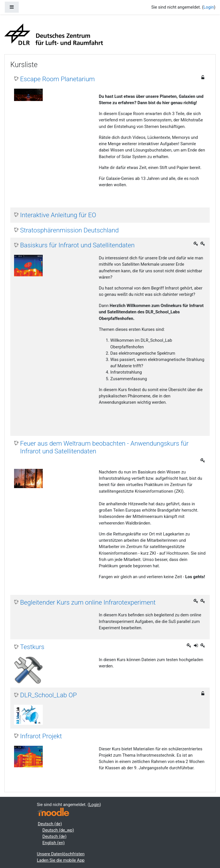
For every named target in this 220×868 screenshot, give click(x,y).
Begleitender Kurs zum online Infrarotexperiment (88, 602)
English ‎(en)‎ (54, 843)
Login (209, 7)
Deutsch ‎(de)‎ (50, 824)
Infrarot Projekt (41, 736)
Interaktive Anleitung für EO (58, 215)
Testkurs (32, 647)
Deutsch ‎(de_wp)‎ (58, 830)
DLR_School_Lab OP (48, 695)
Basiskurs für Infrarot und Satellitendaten (77, 245)
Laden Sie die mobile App (61, 860)
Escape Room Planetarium (57, 79)
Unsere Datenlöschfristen (61, 854)
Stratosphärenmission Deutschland (69, 230)
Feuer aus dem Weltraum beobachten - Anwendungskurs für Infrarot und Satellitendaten (104, 447)
